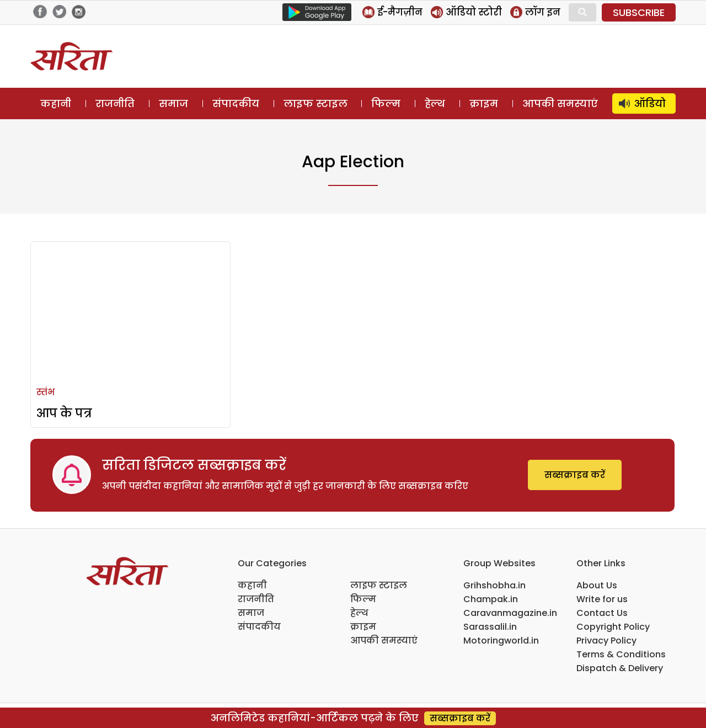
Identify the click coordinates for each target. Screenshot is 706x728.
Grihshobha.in (494, 585)
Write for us (602, 599)
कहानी (56, 103)
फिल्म (386, 103)
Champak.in (491, 599)
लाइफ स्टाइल (315, 103)
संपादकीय (236, 103)
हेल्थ (435, 103)
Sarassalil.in (490, 627)
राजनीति (115, 103)
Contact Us (602, 613)
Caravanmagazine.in (510, 613)
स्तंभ (46, 392)
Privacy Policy (606, 641)
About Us (597, 585)
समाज (173, 103)
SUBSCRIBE (639, 12)
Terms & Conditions (621, 654)
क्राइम (484, 103)
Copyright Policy (613, 627)
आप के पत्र (64, 413)
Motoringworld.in (501, 641)
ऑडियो (650, 103)
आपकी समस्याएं (560, 103)
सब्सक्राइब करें (575, 475)
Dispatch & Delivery (620, 668)
